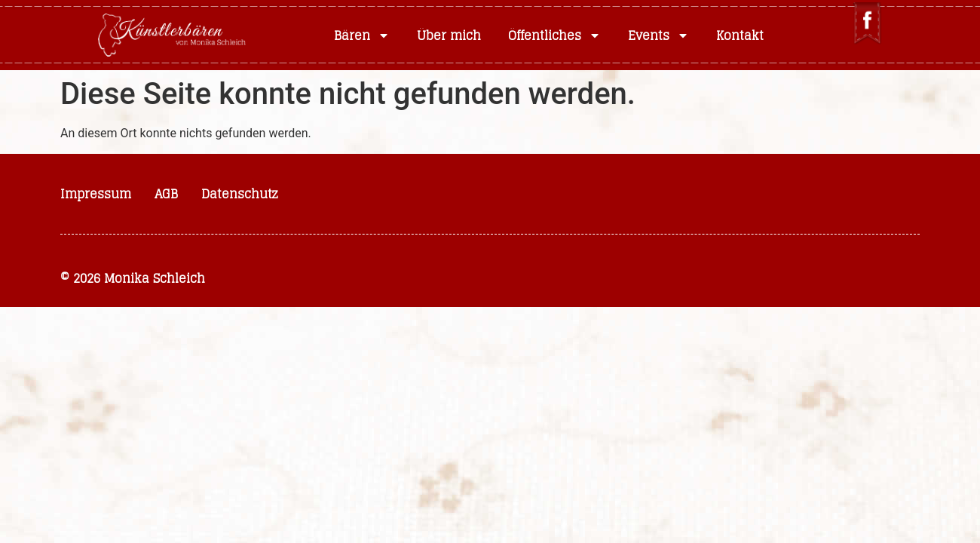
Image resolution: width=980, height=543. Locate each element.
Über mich (449, 35)
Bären (362, 35)
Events (658, 35)
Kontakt (740, 35)
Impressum (96, 194)
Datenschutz (240, 194)
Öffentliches (554, 35)
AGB (166, 194)
